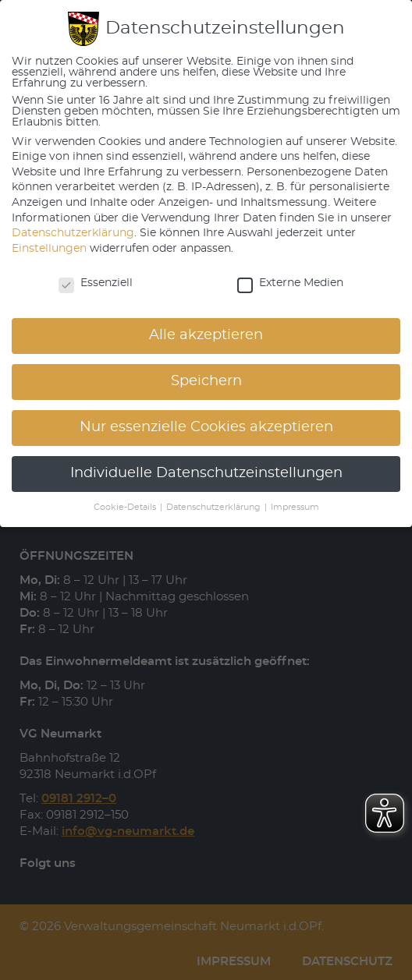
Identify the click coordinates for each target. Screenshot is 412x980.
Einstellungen (49, 249)
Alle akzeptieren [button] (206, 335)
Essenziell (96, 283)
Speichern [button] (206, 381)
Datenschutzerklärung (73, 233)
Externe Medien (290, 283)
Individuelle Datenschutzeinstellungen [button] (206, 473)
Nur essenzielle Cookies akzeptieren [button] (206, 427)
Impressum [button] (295, 508)
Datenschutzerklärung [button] (215, 508)
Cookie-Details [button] (126, 508)
